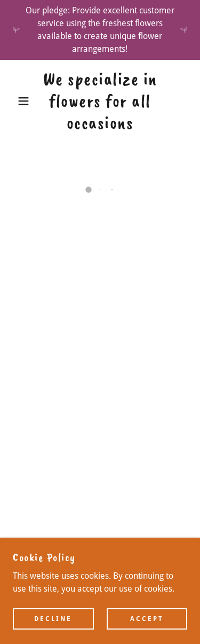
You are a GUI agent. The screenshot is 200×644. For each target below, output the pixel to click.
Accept (147, 618)
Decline (53, 618)
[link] (100, 101)
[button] (16, 101)
